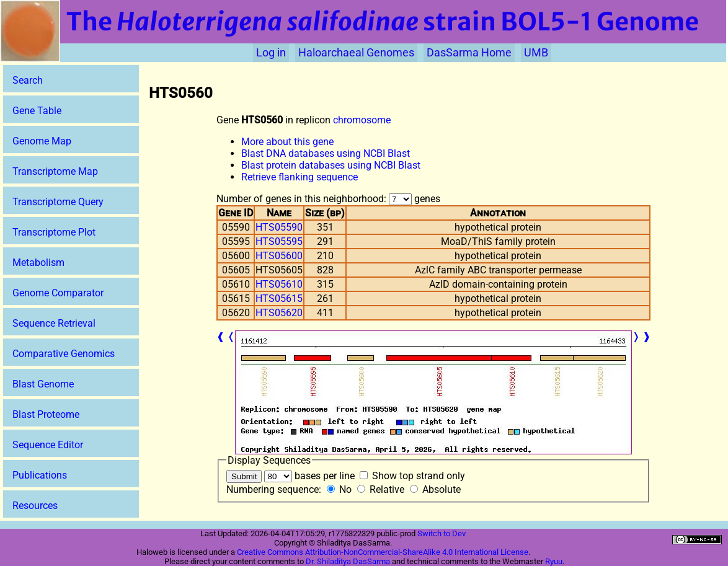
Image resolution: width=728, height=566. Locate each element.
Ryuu (554, 561)
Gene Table (37, 111)
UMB (536, 53)
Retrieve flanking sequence (300, 177)
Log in (271, 53)
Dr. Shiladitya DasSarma (348, 561)
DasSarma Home (469, 53)
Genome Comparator (58, 293)
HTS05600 (279, 256)
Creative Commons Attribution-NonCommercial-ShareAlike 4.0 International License (383, 552)
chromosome (362, 120)
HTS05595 (279, 241)
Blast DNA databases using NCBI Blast (326, 153)
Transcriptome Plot (54, 232)
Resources (35, 506)
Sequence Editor (48, 445)
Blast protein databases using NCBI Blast (331, 165)
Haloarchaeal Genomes (356, 53)
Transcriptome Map (55, 171)
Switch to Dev (442, 533)
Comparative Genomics (64, 354)
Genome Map (42, 141)
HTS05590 (279, 227)
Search (28, 80)
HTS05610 (279, 284)
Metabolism (38, 263)
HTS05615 (279, 298)
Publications (40, 475)
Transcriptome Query (58, 202)
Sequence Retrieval (54, 323)
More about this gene (287, 142)
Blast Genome (43, 384)
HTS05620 (279, 313)
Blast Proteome (46, 414)
